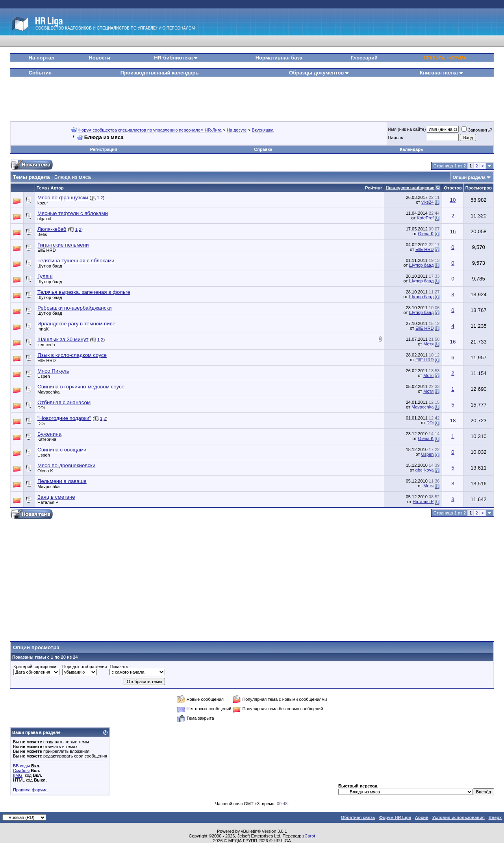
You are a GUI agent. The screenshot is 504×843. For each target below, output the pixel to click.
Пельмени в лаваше (62, 481)
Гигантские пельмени (63, 245)
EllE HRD (46, 250)
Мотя (428, 344)
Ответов (453, 188)
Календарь (411, 149)
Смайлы (21, 771)
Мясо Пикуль (53, 371)
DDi (41, 408)
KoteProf (425, 218)
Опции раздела (469, 177)
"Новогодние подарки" (64, 418)
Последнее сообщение (410, 188)
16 (453, 231)
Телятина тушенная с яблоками (76, 261)
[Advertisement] (252, 96)
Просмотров (479, 188)
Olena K (426, 234)
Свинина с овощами (62, 450)
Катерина (47, 439)
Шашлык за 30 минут (63, 339)
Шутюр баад (50, 266)
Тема (42, 188)
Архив (422, 817)
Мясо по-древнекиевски (66, 465)
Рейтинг (373, 188)
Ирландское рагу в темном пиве (76, 324)
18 (453, 421)
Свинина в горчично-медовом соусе (81, 387)
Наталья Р (48, 502)
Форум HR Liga (395, 817)
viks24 (427, 202)
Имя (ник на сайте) (407, 129)
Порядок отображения (84, 667)
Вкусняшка (263, 130)
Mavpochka (48, 392)
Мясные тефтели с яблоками (73, 213)
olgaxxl (44, 219)
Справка (263, 149)
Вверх (495, 817)
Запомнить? (477, 130)
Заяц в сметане (56, 497)
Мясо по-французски (63, 198)
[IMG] (18, 775)
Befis (42, 234)
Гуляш (45, 276)
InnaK (43, 329)
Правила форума (30, 790)
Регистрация (104, 149)
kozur (43, 203)
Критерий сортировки (35, 667)
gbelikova (424, 470)
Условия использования (459, 817)
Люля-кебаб (52, 229)
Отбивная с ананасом (64, 402)
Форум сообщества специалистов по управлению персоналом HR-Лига (150, 130)
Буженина (49, 434)
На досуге (237, 130)
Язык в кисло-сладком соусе (72, 355)
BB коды (21, 766)
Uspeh (44, 376)
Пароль (396, 137)
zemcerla (46, 345)
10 (453, 200)
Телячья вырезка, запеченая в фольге (84, 292)
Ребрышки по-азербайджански (75, 308)
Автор (57, 188)
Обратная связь (358, 817)
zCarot (309, 836)
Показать (119, 667)
